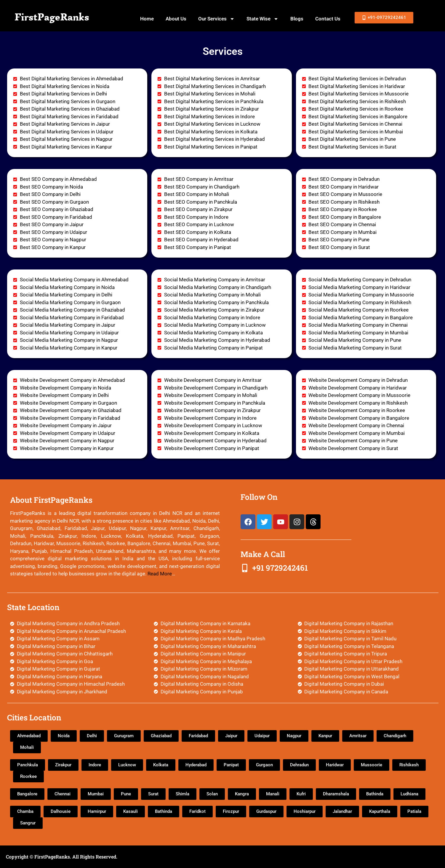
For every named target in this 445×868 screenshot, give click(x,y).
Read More (160, 574)
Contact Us (328, 19)
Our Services (216, 19)
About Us (176, 19)
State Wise (262, 19)
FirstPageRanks (52, 17)
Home (147, 19)
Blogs (297, 19)
